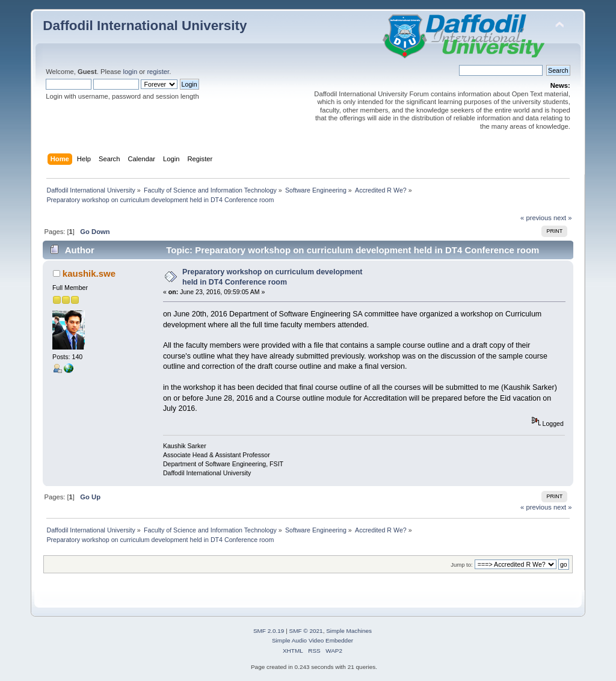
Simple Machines (349, 631)
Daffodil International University (145, 26)
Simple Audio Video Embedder (313, 640)
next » (563, 218)
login (130, 72)
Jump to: (462, 565)
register (158, 72)
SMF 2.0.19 (269, 631)
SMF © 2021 (306, 631)
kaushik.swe (89, 273)
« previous (536, 218)
